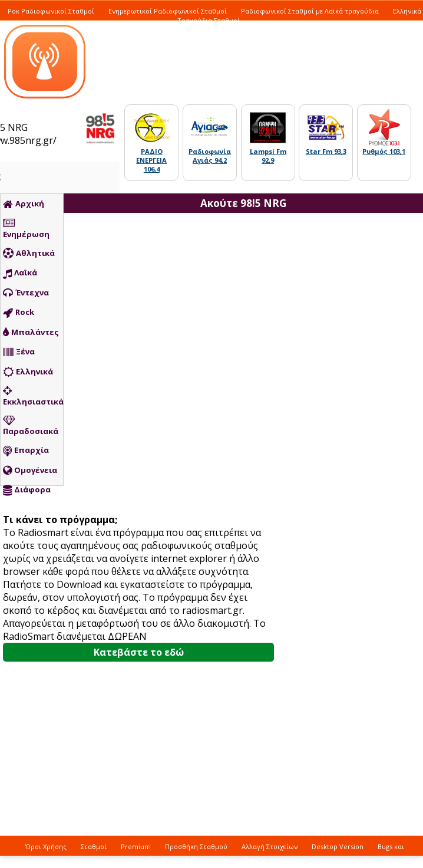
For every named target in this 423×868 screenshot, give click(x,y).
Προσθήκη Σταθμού (196, 846)
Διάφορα (27, 490)
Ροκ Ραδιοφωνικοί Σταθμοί (51, 11)
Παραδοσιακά (31, 426)
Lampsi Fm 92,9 (268, 156)
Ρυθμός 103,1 (384, 151)
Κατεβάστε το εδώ (139, 652)
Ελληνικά (28, 372)
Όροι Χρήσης (46, 846)
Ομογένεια (30, 471)
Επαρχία (26, 451)
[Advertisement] (282, 428)
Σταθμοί (94, 846)
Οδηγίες (256, 859)
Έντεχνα (26, 293)
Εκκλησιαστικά (33, 396)
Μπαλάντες (31, 333)
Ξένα (19, 352)
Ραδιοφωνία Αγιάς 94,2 (210, 156)
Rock (19, 313)
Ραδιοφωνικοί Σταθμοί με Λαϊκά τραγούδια (310, 11)
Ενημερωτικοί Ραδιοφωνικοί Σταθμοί (168, 11)
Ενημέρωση (26, 229)
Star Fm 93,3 (326, 151)
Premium (136, 846)
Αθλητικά (29, 254)
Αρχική (24, 204)
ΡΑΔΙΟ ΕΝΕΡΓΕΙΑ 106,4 (151, 160)
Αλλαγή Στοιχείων (270, 846)
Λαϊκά (20, 273)
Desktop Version (338, 846)
